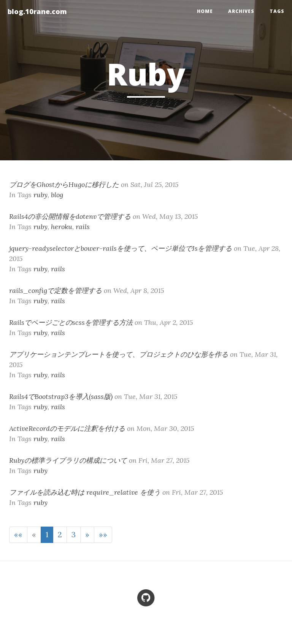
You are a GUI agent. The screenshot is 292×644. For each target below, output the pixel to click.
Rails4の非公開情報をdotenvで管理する (70, 216)
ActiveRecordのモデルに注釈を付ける (67, 428)
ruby (40, 195)
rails (83, 227)
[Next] (87, 535)
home (205, 11)
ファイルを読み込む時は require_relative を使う (85, 492)
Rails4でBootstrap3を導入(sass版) (61, 396)
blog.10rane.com (37, 11)
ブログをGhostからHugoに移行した (64, 184)
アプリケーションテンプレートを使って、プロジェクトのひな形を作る (119, 354)
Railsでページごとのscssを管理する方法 (71, 322)
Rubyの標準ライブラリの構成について (68, 460)
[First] (18, 535)
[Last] (103, 535)
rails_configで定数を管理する (56, 290)
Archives (241, 11)
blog (57, 195)
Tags (277, 11)
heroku (62, 227)
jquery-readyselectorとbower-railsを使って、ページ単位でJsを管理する (121, 248)
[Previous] (34, 535)
